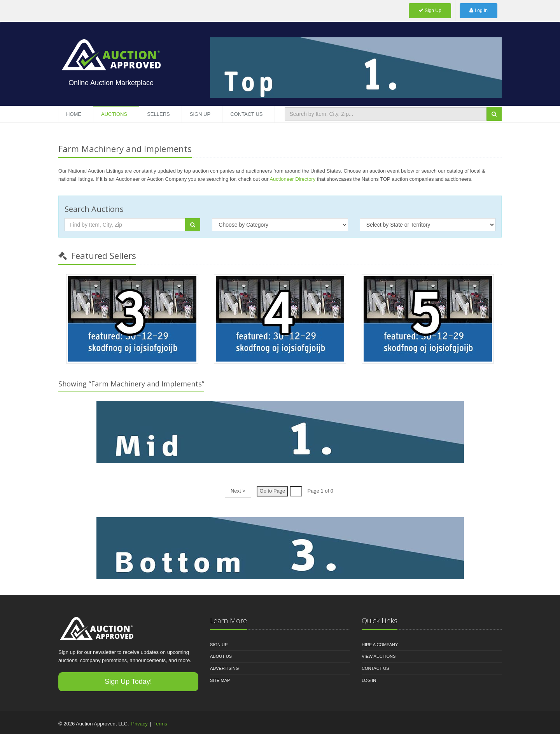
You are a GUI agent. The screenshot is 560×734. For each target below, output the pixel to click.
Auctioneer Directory (292, 179)
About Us (221, 656)
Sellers (158, 114)
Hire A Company (380, 645)
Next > (238, 491)
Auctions (114, 114)
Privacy (139, 724)
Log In (479, 10)
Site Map (220, 680)
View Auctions (379, 656)
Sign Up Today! (128, 682)
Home (74, 114)
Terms (160, 724)
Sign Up (430, 10)
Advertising (224, 668)
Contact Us (246, 114)
